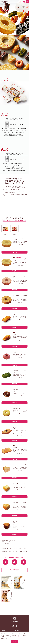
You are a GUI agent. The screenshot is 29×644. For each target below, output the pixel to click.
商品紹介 (5, 5)
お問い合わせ (18, 630)
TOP (2, 5)
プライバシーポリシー (22, 637)
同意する (14, 641)
